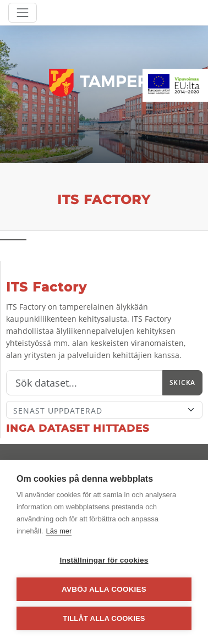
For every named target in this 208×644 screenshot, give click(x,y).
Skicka (182, 382)
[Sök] (84, 383)
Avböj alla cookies (104, 589)
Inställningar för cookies (104, 560)
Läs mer (59, 531)
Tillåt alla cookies (104, 618)
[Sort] (104, 410)
